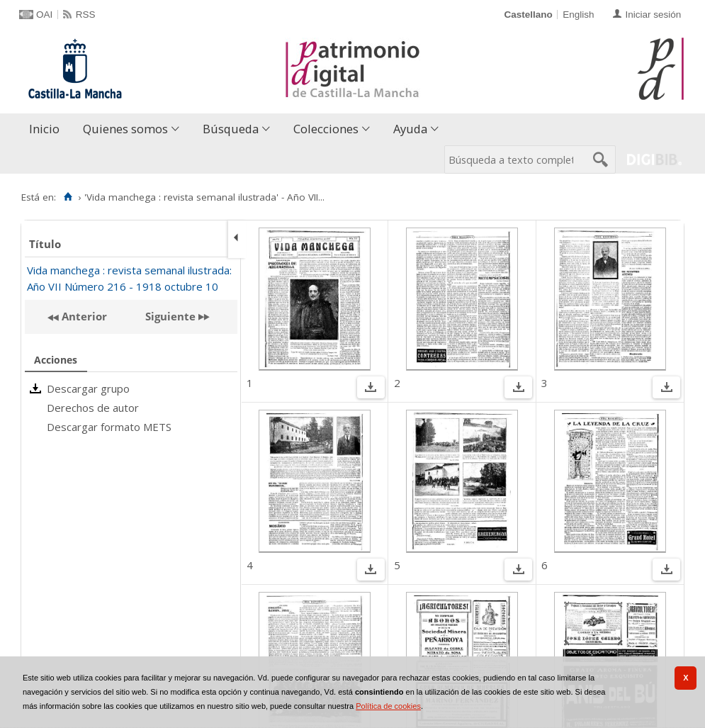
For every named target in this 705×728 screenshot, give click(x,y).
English (578, 15)
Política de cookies (388, 706)
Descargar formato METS (109, 427)
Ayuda (410, 129)
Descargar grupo (88, 388)
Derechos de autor (93, 408)
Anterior (83, 316)
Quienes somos (125, 129)
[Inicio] (68, 197)
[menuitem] (47, 129)
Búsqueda (231, 129)
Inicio (44, 129)
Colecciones (326, 129)
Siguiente (170, 316)
